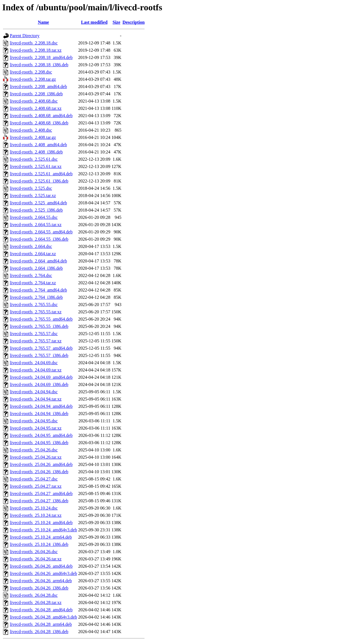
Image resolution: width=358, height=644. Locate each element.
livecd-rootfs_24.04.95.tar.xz (36, 428)
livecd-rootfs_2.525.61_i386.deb (39, 181)
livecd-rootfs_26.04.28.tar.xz (36, 602)
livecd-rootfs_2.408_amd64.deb (38, 145)
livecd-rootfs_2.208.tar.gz (33, 79)
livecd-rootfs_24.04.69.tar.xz (36, 370)
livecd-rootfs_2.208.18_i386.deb (39, 65)
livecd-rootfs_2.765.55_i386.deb (39, 326)
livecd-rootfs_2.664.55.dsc (34, 217)
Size (117, 22)
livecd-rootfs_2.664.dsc (31, 246)
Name (43, 22)
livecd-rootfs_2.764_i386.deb (36, 297)
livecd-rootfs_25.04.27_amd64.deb (41, 493)
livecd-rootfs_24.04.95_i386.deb (39, 443)
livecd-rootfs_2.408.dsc (31, 130)
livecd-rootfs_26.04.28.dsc (34, 595)
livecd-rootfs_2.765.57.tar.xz (36, 341)
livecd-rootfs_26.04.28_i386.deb (39, 632)
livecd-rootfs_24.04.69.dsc (34, 363)
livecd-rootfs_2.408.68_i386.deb (39, 123)
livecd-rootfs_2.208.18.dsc (34, 43)
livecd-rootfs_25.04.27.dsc (34, 479)
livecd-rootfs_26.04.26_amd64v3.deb (43, 573)
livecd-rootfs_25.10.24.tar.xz (36, 515)
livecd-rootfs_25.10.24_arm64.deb (41, 537)
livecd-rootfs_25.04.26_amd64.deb (41, 464)
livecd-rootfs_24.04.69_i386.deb (39, 384)
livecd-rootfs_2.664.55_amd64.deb (41, 232)
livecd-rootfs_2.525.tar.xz (33, 196)
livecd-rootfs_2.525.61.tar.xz (36, 166)
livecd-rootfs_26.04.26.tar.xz (36, 559)
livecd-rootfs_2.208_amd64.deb (38, 87)
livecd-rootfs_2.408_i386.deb (36, 152)
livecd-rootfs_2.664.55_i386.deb (39, 239)
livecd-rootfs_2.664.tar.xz (33, 254)
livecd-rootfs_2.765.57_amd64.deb (41, 348)
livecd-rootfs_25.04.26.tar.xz (36, 457)
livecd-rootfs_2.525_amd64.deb (38, 203)
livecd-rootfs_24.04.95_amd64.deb (41, 435)
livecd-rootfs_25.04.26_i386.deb (39, 472)
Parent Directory (25, 36)
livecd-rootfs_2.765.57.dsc (34, 334)
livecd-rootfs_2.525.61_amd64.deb (41, 174)
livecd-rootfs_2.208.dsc (31, 72)
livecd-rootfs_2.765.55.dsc (34, 305)
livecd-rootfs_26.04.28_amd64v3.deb (43, 617)
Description (134, 22)
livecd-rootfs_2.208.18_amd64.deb (41, 57)
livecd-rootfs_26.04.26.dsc (34, 552)
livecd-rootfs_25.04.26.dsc (34, 450)
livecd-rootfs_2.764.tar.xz (33, 283)
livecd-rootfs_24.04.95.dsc (34, 421)
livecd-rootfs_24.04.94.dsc (34, 392)
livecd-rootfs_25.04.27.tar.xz (36, 486)
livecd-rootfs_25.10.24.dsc (34, 508)
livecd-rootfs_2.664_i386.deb (36, 268)
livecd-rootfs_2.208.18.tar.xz (36, 50)
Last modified (94, 22)
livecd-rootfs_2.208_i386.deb (36, 94)
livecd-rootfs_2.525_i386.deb (36, 210)
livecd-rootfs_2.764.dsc (31, 275)
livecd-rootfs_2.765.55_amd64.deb (41, 319)
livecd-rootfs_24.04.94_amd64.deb (41, 406)
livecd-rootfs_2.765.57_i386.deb (39, 355)
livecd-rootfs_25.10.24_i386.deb (39, 544)
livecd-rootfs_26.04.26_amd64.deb (41, 566)
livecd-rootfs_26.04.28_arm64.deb (41, 624)
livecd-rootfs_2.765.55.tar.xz (36, 312)
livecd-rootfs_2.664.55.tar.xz (36, 225)
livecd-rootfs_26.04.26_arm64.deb (41, 581)
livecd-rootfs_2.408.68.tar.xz (36, 108)
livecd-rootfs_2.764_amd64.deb (38, 290)
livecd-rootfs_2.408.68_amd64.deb (41, 116)
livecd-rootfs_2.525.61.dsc (34, 159)
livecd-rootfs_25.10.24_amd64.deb (41, 523)
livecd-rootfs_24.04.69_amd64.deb (41, 377)
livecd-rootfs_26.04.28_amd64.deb (41, 610)
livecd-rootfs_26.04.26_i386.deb (39, 588)
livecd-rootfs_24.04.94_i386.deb (39, 414)
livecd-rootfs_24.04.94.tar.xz (36, 399)
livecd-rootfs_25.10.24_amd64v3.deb (43, 530)
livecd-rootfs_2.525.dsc (31, 188)
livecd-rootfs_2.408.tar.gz (33, 137)
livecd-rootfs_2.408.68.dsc (34, 101)
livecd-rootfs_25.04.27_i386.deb (39, 501)
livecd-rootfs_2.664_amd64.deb (38, 261)
